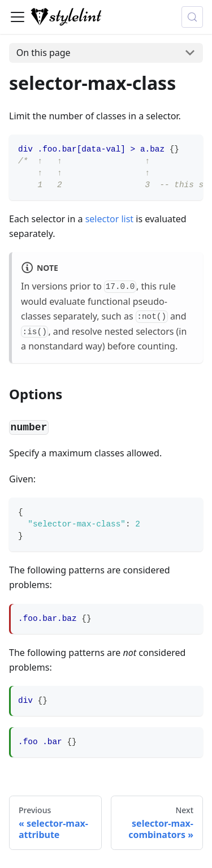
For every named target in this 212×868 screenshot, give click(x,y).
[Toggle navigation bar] (18, 17)
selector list (109, 219)
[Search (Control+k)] (192, 17)
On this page (44, 53)
